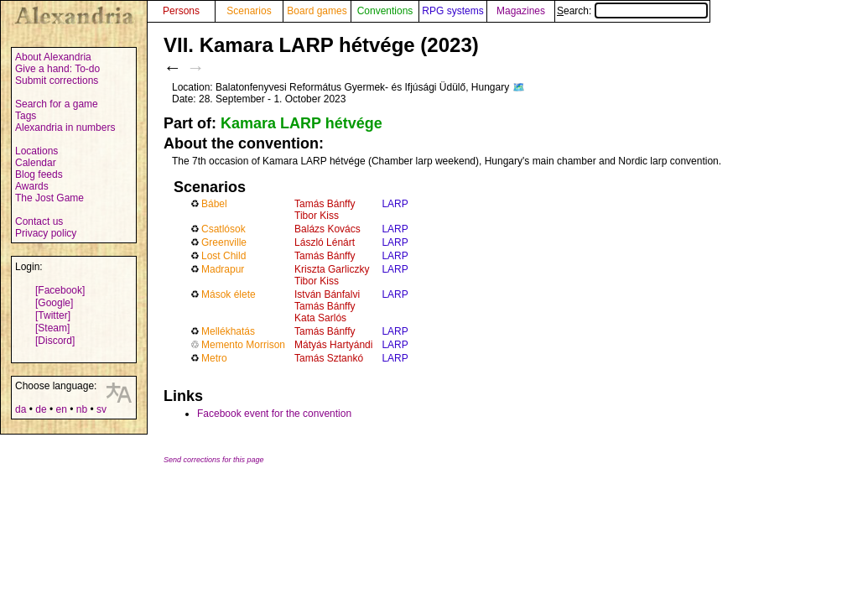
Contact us (39, 221)
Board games (317, 11)
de (41, 409)
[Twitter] (53, 315)
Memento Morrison (243, 345)
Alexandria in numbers (65, 128)
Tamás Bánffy (325, 204)
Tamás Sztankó (329, 358)
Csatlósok (223, 229)
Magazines (521, 11)
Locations (36, 151)
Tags (26, 116)
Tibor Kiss (317, 216)
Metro (214, 358)
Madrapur (223, 269)
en (61, 409)
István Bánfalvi (327, 294)
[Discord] (55, 341)
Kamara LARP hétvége (301, 123)
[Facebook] (60, 290)
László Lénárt (325, 242)
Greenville (224, 242)
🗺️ (519, 87)
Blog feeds (39, 174)
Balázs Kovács (327, 229)
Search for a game (57, 104)
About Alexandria (53, 57)
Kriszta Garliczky (332, 269)
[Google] (54, 303)
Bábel (214, 204)
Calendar (36, 163)
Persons (181, 11)
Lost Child (223, 256)
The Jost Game (49, 198)
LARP (395, 204)
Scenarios (249, 11)
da (21, 409)
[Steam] (52, 328)
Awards (32, 186)
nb (82, 409)
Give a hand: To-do (57, 69)
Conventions (385, 11)
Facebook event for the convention (274, 414)
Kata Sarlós (320, 318)
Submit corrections (57, 81)
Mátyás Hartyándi (333, 345)
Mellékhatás (228, 331)
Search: (632, 11)
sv (101, 409)
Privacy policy (46, 233)
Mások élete (229, 294)
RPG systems (452, 11)
